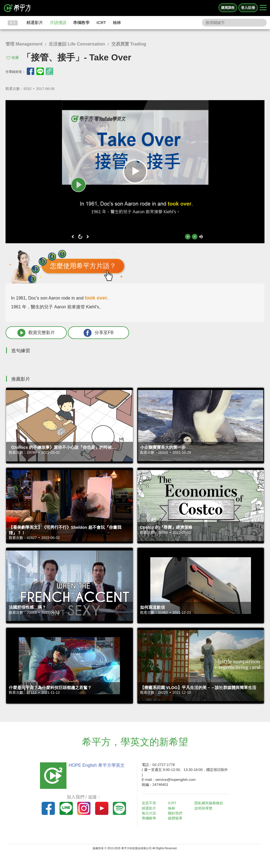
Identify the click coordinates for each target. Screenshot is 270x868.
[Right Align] (263, 8)
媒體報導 (175, 818)
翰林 (117, 22)
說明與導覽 (203, 808)
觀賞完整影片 (36, 333)
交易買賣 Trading (129, 44)
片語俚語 (58, 22)
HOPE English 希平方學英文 (97, 765)
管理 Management (24, 44)
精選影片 (35, 22)
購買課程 (228, 8)
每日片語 (149, 813)
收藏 (15, 58)
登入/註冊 (248, 8)
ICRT (101, 22)
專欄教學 (81, 22)
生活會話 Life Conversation (77, 44)
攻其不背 (149, 803)
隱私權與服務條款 (209, 803)
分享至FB (98, 333)
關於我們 (175, 813)
